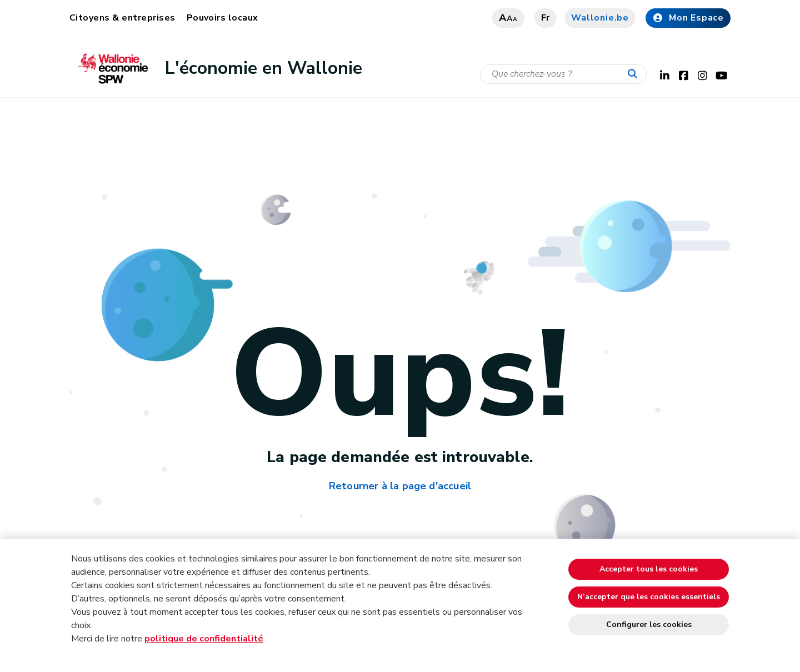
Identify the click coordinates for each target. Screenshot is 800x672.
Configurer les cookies (649, 625)
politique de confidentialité (204, 639)
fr (546, 18)
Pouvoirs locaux (222, 18)
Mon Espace (688, 18)
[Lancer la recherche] (635, 74)
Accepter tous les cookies (649, 569)
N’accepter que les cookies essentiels (649, 597)
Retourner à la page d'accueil (400, 486)
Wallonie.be (600, 18)
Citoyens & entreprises (122, 18)
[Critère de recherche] (563, 74)
